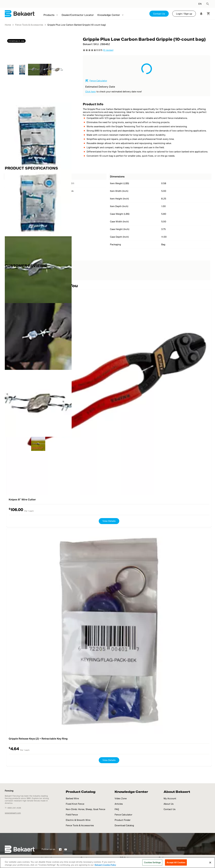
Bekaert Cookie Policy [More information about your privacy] (105, 865)
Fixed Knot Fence (75, 804)
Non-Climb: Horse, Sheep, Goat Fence (85, 809)
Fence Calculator (98, 81)
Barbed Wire (72, 798)
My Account (170, 798)
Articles (119, 804)
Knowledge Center (109, 15)
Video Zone (121, 798)
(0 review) (108, 50)
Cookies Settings (152, 862)
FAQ (117, 809)
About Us (169, 804)
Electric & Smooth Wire (78, 820)
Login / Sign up (184, 14)
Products (49, 15)
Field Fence (72, 815)
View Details (109, 521)
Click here (90, 92)
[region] (107, 863)
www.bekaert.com (13, 813)
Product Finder (123, 820)
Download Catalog (124, 825)
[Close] (210, 862)
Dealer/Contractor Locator (78, 15)
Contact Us (159, 14)
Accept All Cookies (176, 862)
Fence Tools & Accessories (80, 825)
